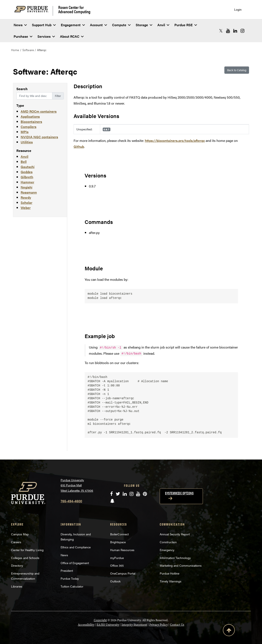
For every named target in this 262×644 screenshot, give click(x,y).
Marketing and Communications (181, 565)
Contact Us (177, 625)
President (67, 571)
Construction (168, 542)
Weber (26, 208)
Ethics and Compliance (76, 547)
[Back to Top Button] (229, 631)
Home (15, 50)
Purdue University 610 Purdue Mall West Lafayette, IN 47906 (77, 485)
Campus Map (20, 534)
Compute (121, 25)
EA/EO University (108, 625)
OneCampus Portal (123, 573)
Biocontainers (31, 122)
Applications (30, 116)
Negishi (26, 187)
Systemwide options (179, 493)
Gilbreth (27, 177)
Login (238, 9)
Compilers (28, 127)
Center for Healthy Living (27, 550)
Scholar (26, 202)
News (20, 25)
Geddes (27, 172)
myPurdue (117, 558)
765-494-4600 (71, 501)
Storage (144, 25)
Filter (58, 96)
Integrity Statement (134, 625)
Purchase (23, 36)
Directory (17, 565)
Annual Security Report (175, 534)
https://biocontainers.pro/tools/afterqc (175, 140)
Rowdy (26, 197)
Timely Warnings (171, 581)
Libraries (17, 586)
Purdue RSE (186, 25)
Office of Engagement (75, 563)
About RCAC (72, 36)
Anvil (163, 25)
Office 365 (117, 565)
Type (20, 105)
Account (98, 25)
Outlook (115, 581)
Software (28, 50)
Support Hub (44, 25)
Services (46, 36)
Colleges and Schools (25, 558)
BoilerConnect (119, 534)
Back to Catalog (237, 70)
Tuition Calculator (72, 586)
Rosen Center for (74, 9)
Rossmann (29, 192)
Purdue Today (70, 578)
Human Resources (122, 550)
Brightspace (118, 542)
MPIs (25, 132)
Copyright (100, 620)
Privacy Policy (159, 625)
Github (79, 146)
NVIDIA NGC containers (39, 137)
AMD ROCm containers (39, 111)
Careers (16, 542)
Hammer (27, 182)
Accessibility (86, 625)
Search (22, 89)
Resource (24, 151)
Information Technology (175, 558)
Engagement (73, 25)
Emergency (167, 550)
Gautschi (28, 167)
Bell (24, 162)
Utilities (27, 142)
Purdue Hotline (169, 573)
